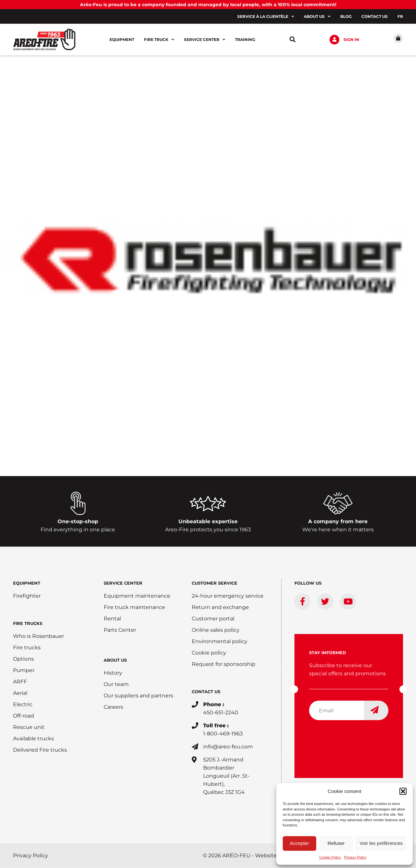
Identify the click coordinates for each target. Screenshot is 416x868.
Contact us (375, 16)
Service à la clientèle (266, 17)
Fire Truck (159, 40)
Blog (346, 16)
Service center (205, 40)
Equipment (122, 39)
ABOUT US (115, 660)
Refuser (336, 843)
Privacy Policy (355, 857)
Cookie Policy (330, 857)
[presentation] (358, 738)
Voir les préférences (381, 843)
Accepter (299, 843)
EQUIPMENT (27, 583)
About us (317, 17)
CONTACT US (206, 692)
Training (245, 39)
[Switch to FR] (400, 16)
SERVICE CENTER (123, 583)
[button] (403, 791)
